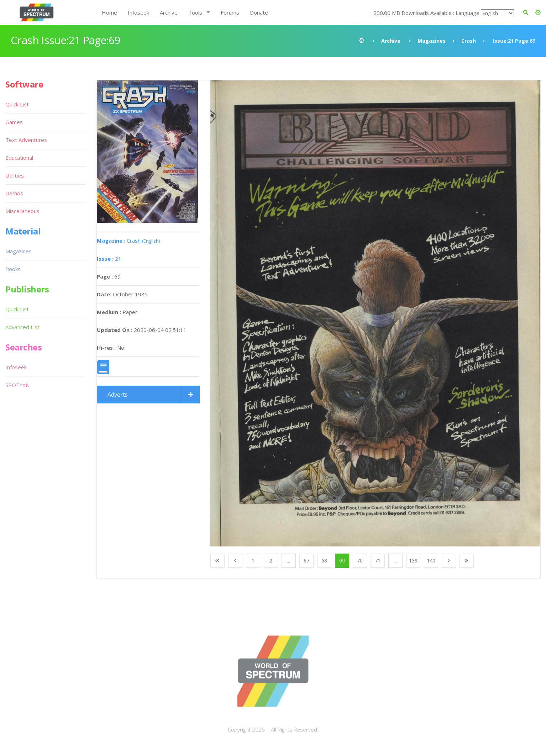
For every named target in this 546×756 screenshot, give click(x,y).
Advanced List (22, 327)
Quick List (17, 104)
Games (14, 122)
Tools (195, 12)
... (288, 561)
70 (360, 561)
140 (431, 561)
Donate (259, 12)
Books (13, 269)
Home (109, 12)
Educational (19, 158)
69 (342, 561)
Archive (169, 12)
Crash (469, 41)
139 (413, 561)
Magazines (432, 41)
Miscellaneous (22, 211)
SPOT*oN (17, 385)
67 (306, 561)
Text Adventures (26, 140)
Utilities (15, 175)
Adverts (118, 395)
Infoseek (138, 12)
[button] (538, 12)
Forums (230, 12)
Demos (14, 193)
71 (378, 561)
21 (109, 259)
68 (324, 561)
